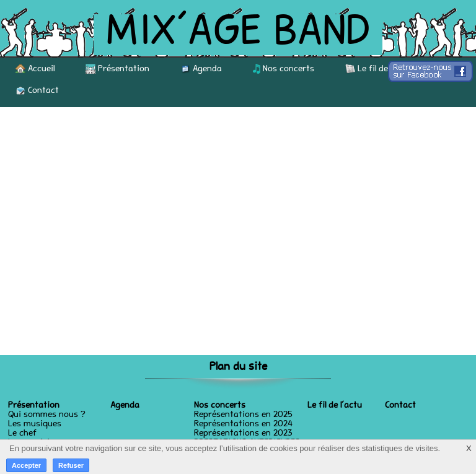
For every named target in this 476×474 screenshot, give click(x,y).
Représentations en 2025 (243, 415)
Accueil (35, 69)
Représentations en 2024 (243, 424)
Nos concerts (284, 69)
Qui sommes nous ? (47, 415)
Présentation (117, 69)
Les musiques (35, 424)
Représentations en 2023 (243, 434)
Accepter (26, 465)
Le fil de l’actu (379, 69)
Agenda (201, 69)
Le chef (22, 434)
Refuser (71, 465)
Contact (37, 90)
